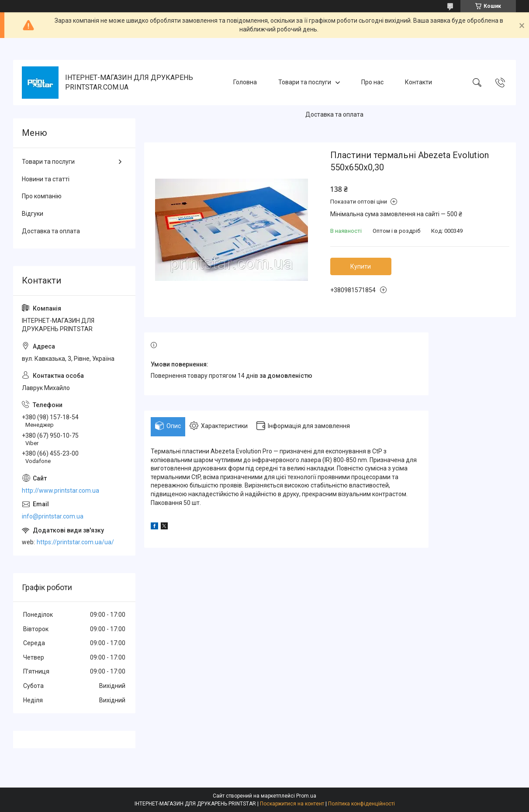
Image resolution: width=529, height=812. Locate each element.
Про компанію (42, 196)
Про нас (372, 82)
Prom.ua (306, 796)
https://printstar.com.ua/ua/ (75, 542)
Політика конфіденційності (361, 804)
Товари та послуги (305, 82)
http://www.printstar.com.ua (61, 491)
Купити (361, 266)
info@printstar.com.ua (53, 516)
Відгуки (33, 214)
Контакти (418, 82)
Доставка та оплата (334, 114)
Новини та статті (46, 179)
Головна (245, 82)
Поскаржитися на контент (292, 804)
